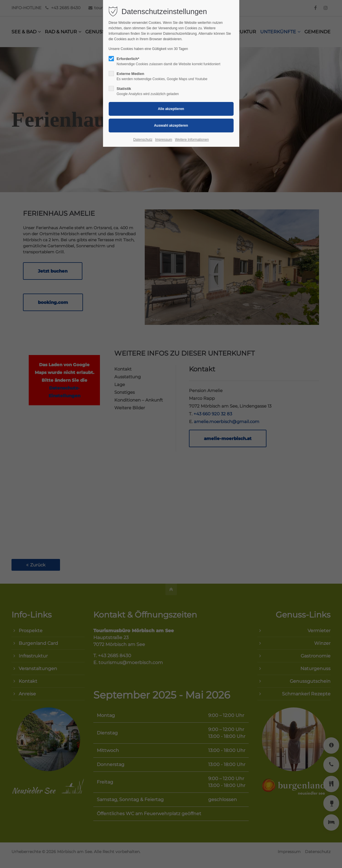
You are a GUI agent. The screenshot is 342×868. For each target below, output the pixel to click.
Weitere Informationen (192, 140)
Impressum (164, 140)
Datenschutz (143, 140)
